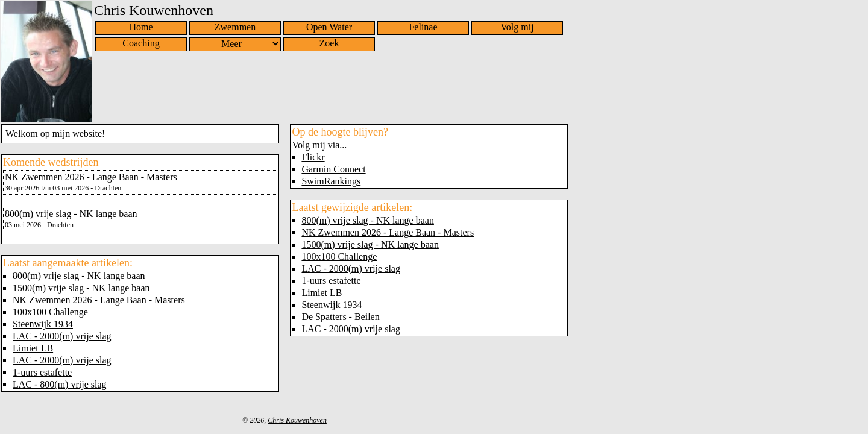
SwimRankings (331, 181)
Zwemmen (235, 27)
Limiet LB (33, 348)
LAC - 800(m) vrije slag (60, 384)
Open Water (329, 27)
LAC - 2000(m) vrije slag (62, 336)
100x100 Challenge (50, 312)
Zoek (329, 43)
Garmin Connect (333, 169)
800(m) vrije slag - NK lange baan (71, 214)
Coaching (141, 43)
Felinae (423, 27)
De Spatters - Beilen (340, 317)
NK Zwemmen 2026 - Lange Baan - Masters (91, 177)
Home (141, 27)
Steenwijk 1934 (43, 324)
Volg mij (517, 27)
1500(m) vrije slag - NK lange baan (81, 288)
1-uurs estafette (42, 372)
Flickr (313, 157)
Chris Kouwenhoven (297, 420)
